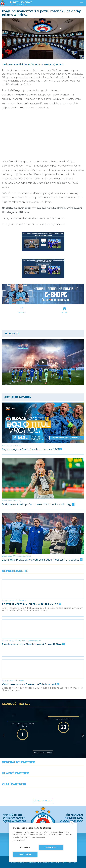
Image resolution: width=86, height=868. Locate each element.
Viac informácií (19, 841)
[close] (72, 823)
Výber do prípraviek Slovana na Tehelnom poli (30, 684)
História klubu (43, 753)
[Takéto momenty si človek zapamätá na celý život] (43, 629)
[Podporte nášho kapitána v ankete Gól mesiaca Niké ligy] (43, 478)
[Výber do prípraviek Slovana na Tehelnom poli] (43, 669)
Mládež (21, 681)
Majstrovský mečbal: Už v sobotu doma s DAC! (32, 449)
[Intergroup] (22, 792)
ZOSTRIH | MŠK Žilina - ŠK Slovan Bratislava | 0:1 (31, 604)
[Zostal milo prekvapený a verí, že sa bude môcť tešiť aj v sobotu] (43, 533)
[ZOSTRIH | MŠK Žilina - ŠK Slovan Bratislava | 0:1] (43, 589)
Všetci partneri (43, 801)
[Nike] (43, 770)
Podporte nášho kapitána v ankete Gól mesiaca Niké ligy (38, 505)
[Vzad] (3, 735)
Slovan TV (22, 601)
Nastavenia (25, 848)
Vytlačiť (65, 312)
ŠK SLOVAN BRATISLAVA (21, 4)
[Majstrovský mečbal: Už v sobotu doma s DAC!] (43, 423)
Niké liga (18, 446)
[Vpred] (82, 735)
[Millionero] (64, 781)
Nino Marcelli (27, 556)
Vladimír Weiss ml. (34, 641)
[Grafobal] (22, 781)
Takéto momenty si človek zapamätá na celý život (33, 644)
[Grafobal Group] (64, 792)
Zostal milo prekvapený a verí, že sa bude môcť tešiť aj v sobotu (42, 560)
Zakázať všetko (51, 848)
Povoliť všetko (25, 854)
